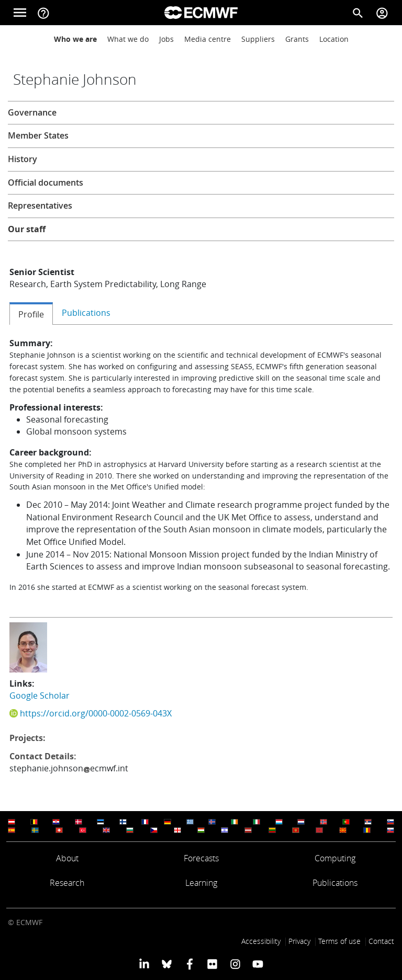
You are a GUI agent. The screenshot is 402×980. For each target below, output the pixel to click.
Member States (38, 135)
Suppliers (258, 39)
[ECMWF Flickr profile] (212, 964)
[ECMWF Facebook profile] (190, 964)
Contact (381, 941)
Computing (335, 858)
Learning (201, 883)
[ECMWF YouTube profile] (258, 964)
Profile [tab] (31, 314)
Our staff (27, 229)
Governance (32, 112)
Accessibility (261, 941)
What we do (128, 39)
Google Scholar (40, 696)
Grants (297, 39)
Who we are (75, 39)
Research (67, 883)
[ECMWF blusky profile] (167, 964)
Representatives (40, 206)
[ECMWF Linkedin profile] (144, 964)
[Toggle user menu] (382, 13)
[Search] (358, 13)
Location (334, 39)
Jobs (166, 39)
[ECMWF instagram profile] (235, 964)
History (23, 159)
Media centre (208, 39)
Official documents (46, 183)
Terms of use (339, 941)
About (67, 858)
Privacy (299, 941)
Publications (335, 883)
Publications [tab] (86, 313)
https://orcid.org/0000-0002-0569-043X (96, 713)
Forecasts (201, 858)
